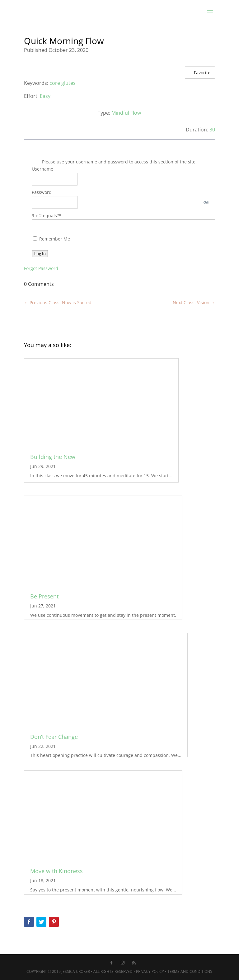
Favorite (199, 72)
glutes (68, 83)
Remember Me (52, 239)
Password (42, 192)
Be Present (44, 596)
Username (42, 169)
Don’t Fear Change (54, 737)
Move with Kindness (56, 871)
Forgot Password (41, 268)
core (55, 83)
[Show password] (206, 202)
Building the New (53, 457)
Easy (45, 96)
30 (212, 130)
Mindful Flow (126, 113)
